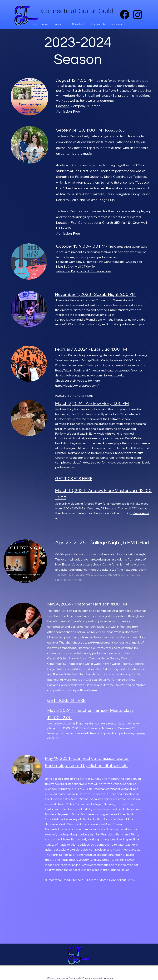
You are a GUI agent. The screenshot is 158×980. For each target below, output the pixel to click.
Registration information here (91, 271)
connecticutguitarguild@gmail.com (78, 320)
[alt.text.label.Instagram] (138, 14)
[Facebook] (125, 14)
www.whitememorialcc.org (100, 865)
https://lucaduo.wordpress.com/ (77, 386)
